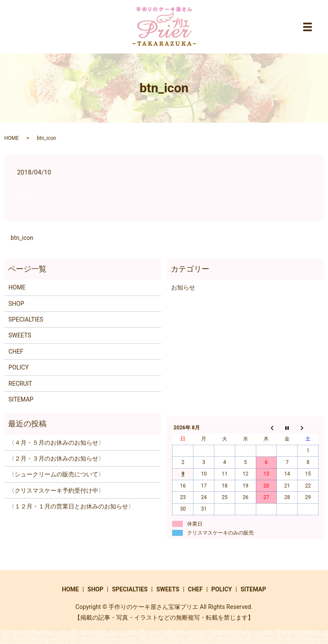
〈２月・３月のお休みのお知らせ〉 (56, 458)
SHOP (16, 304)
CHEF (16, 352)
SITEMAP (21, 399)
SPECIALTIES (26, 319)
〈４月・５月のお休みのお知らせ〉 (56, 443)
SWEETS (20, 335)
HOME (12, 138)
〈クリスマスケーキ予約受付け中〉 (56, 490)
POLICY (19, 367)
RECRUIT (20, 384)
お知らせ (183, 287)
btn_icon (22, 238)
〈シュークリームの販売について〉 (56, 474)
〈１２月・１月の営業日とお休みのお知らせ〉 (71, 506)
